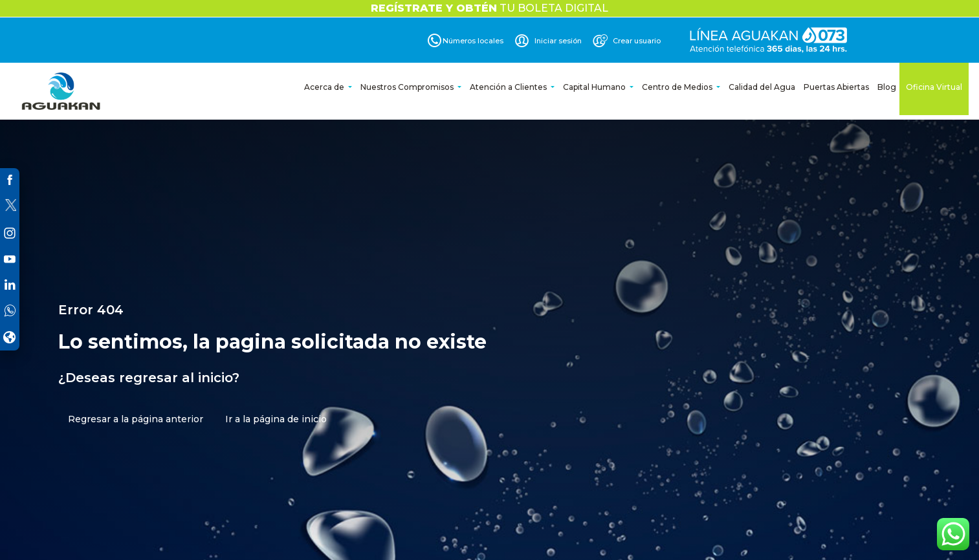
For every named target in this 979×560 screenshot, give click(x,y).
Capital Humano (595, 87)
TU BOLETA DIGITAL (489, 8)
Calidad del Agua (762, 87)
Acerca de (325, 87)
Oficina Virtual (934, 87)
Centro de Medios (678, 87)
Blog (887, 87)
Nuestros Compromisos (408, 87)
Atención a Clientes (509, 87)
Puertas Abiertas (836, 87)
